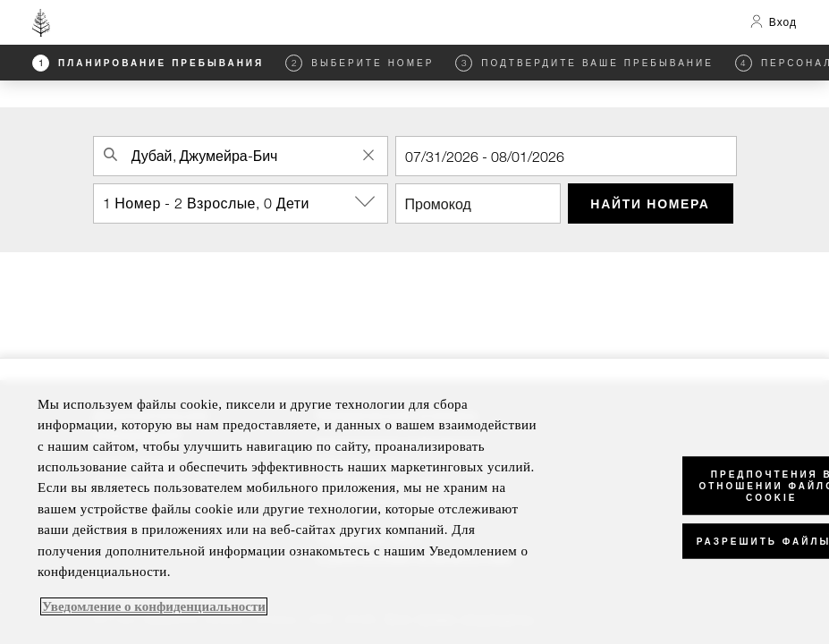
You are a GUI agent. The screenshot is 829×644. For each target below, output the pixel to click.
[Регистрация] (566, 156)
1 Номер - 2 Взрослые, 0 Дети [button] (245, 202)
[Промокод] (478, 203)
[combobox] (241, 156)
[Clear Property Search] (369, 155)
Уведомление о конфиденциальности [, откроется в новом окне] (154, 606)
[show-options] (367, 202)
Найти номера (650, 203)
